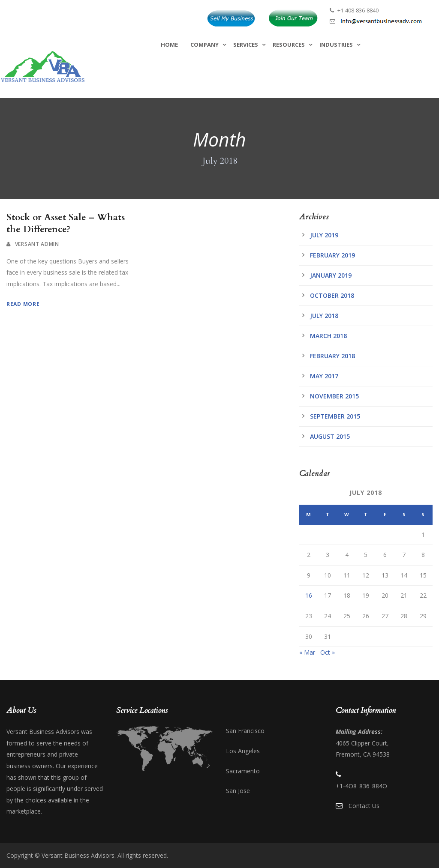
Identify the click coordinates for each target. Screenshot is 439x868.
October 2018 (332, 295)
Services (246, 45)
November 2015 (334, 396)
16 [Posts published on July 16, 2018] (309, 595)
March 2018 (328, 336)
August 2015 (330, 436)
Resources (289, 45)
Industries (336, 45)
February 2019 (332, 255)
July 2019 (324, 235)
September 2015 (335, 416)
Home (169, 45)
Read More (23, 304)
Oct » (328, 652)
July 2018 (324, 316)
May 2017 (324, 376)
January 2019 (331, 275)
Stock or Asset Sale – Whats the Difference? (66, 223)
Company (204, 45)
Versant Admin (37, 244)
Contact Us (364, 806)
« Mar (307, 652)
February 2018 (332, 356)
